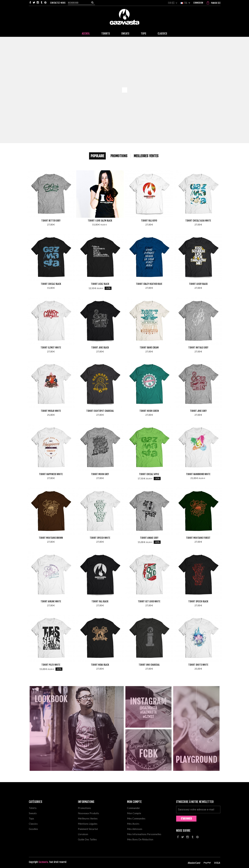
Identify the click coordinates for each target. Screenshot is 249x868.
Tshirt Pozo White (51, 665)
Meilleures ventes (88, 818)
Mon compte (134, 813)
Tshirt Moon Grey (100, 474)
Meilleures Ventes (146, 156)
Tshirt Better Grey (51, 221)
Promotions (119, 156)
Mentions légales (88, 824)
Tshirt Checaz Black (51, 284)
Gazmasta (43, 862)
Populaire (97, 156)
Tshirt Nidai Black (100, 665)
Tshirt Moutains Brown (51, 538)
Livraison (83, 834)
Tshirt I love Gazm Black (100, 221)
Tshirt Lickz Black (100, 284)
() (215, 3)
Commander (134, 808)
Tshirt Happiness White (51, 474)
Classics (33, 824)
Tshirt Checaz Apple (149, 474)
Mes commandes (136, 818)
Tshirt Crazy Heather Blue (149, 284)
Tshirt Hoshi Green (149, 411)
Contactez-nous (58, 3)
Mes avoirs (133, 824)
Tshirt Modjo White (51, 411)
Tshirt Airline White (51, 601)
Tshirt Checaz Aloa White (198, 221)
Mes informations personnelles (144, 834)
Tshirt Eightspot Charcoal (100, 411)
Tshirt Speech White (100, 538)
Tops (31, 818)
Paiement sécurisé (88, 829)
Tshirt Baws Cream (149, 348)
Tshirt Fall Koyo (149, 221)
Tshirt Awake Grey (149, 538)
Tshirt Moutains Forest (198, 538)
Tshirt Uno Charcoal (149, 665)
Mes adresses (135, 829)
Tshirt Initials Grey (198, 348)
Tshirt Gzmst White (51, 348)
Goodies (33, 829)
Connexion (198, 3)
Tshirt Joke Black (100, 348)
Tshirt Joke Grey (198, 411)
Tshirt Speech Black (198, 601)
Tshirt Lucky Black (198, 284)
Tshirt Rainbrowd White (198, 474)
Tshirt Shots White (198, 665)
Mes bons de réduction (140, 839)
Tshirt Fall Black (100, 601)
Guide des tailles (87, 839)
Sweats (33, 813)
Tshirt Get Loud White (149, 601)
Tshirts (33, 808)
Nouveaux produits (88, 813)
